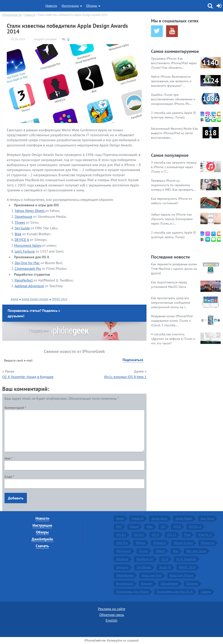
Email (9, 477)
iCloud (134, 526)
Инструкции (70, 6)
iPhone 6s (208, 543)
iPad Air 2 (205, 535)
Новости (51, 6)
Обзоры (92, 6)
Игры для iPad (152, 575)
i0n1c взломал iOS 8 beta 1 (125, 377)
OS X (165, 559)
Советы (206, 592)
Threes (20, 222)
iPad (187, 535)
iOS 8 (177, 526)
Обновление (170, 583)
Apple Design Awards (35, 299)
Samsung (122, 567)
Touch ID (165, 567)
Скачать (42, 546)
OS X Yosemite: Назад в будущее (28, 377)
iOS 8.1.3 (195, 526)
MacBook (122, 559)
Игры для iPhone (181, 575)
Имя (8, 458)
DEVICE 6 (22, 240)
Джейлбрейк (42, 539)
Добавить (16, 498)
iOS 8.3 (139, 535)
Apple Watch (184, 518)
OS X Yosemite (186, 559)
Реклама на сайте (112, 609)
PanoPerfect (24, 280)
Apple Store (159, 518)
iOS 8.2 (121, 535)
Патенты (192, 583)
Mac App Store (196, 551)
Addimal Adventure (29, 286)
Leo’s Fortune (25, 251)
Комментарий (15, 408)
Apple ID (138, 518)
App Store (207, 518)
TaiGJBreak (144, 567)
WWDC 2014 (60, 299)
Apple (15, 299)
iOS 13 (172, 535)
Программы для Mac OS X (175, 592)
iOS (163, 526)
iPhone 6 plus (183, 543)
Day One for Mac (27, 263)
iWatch (160, 551)
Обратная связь (112, 615)
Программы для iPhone (132, 592)
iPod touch (123, 551)
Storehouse (23, 216)
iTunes (143, 551)
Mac (176, 551)
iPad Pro (122, 543)
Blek (18, 234)
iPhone (141, 543)
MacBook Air (145, 559)
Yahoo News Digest (30, 211)
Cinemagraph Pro (28, 268)
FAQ (119, 526)
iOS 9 (155, 535)
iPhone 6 (159, 543)
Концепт (147, 583)
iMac (150, 526)
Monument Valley (28, 245)
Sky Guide (22, 228)
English (111, 620)
